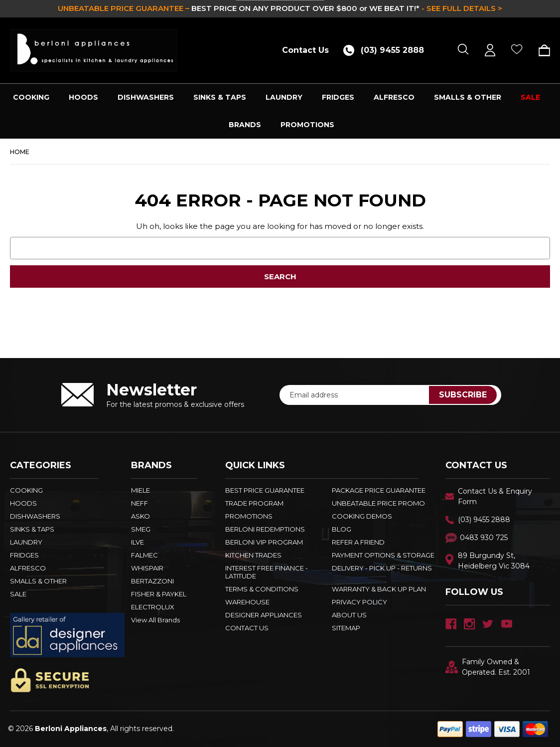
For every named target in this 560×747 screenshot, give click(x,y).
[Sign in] (490, 50)
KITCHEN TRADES (253, 555)
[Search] (463, 50)
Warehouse (247, 602)
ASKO (140, 516)
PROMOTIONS (307, 125)
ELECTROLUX (153, 607)
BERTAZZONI (152, 581)
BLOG (342, 529)
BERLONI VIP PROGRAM (264, 542)
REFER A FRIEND (358, 542)
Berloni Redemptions (265, 529)
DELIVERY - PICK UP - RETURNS (382, 568)
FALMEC (144, 555)
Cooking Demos (362, 516)
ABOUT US (349, 615)
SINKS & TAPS (220, 97)
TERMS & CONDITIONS (262, 589)
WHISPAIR (147, 568)
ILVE (138, 542)
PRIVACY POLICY (359, 602)
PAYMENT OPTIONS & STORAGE (383, 555)
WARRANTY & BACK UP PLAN (379, 589)
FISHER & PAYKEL (159, 594)
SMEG (141, 529)
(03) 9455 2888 (484, 520)
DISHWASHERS (146, 97)
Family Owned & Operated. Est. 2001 (488, 667)
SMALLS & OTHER (468, 97)
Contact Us (305, 50)
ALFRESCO (394, 97)
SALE (530, 97)
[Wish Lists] (517, 50)
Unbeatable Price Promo (378, 503)
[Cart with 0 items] (541, 50)
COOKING (31, 97)
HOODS (83, 97)
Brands (245, 125)
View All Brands (155, 620)
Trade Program (254, 503)
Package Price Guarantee (379, 490)
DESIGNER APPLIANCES (264, 615)
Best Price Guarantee (265, 490)
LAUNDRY (284, 97)
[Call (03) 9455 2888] (387, 50)
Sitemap (346, 628)
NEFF (140, 503)
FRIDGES (338, 97)
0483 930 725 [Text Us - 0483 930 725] (484, 538)
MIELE (140, 490)
